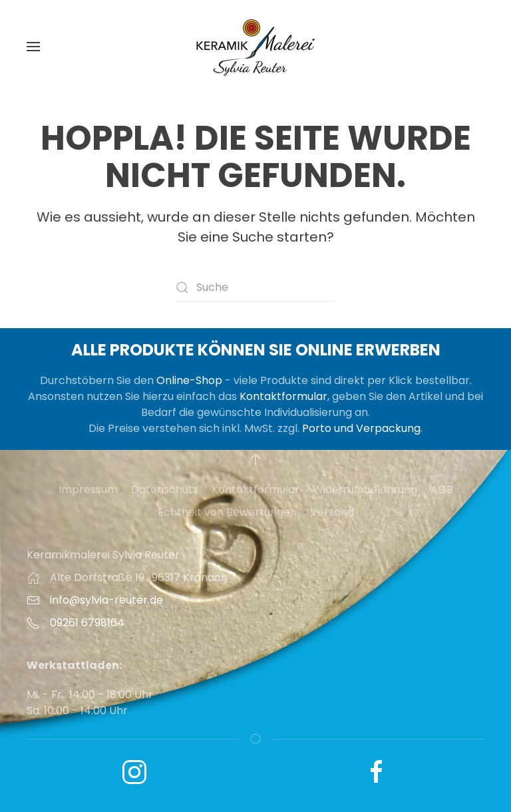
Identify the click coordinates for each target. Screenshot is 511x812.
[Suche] (255, 288)
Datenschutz (165, 490)
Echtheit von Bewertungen (227, 512)
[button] (33, 47)
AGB (442, 490)
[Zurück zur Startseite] (255, 47)
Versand (332, 512)
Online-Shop (189, 380)
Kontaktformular (283, 396)
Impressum (88, 490)
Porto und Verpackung (361, 428)
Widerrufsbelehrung (365, 490)
